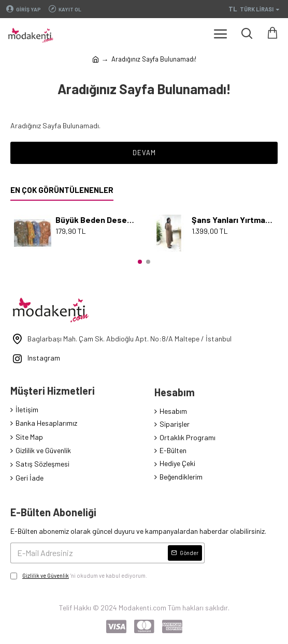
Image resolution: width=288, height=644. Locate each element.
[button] (140, 262)
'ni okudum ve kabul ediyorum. (79, 576)
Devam (144, 153)
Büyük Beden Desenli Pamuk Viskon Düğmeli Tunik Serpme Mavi (97, 220)
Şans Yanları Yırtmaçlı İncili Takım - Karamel (233, 220)
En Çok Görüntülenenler (62, 190)
